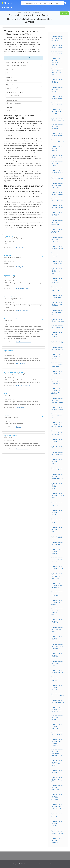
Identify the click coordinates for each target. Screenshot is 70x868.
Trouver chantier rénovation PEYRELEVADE (57, 504)
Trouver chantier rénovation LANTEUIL (57, 823)
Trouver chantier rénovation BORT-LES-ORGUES (57, 111)
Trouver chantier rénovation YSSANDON (57, 718)
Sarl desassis (20, 407)
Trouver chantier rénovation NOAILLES (57, 461)
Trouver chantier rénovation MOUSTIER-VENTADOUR (57, 797)
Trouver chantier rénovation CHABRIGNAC (57, 787)
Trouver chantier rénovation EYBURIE (57, 734)
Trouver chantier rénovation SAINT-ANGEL (57, 602)
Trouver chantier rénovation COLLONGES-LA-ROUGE (57, 763)
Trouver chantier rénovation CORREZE (58, 320)
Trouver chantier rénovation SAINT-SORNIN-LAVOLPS (57, 424)
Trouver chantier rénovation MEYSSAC (58, 327)
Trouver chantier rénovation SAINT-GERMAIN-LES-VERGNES (57, 391)
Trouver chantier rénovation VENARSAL (57, 815)
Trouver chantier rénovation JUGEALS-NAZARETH (58, 495)
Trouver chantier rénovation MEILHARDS (57, 840)
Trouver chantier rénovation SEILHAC (57, 200)
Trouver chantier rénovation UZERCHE (58, 119)
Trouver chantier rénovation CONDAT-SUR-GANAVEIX (58, 647)
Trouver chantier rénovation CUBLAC (57, 193)
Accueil (19, 12)
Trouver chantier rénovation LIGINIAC (57, 671)
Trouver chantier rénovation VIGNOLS (57, 695)
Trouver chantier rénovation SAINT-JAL (58, 702)
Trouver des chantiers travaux (33, 12)
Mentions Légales (42, 864)
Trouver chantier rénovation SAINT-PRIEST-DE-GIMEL (57, 806)
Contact (52, 864)
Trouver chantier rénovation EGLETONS (57, 81)
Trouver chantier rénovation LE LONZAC (57, 512)
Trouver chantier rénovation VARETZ (57, 171)
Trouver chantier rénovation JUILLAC (57, 342)
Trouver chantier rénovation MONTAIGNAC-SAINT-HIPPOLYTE (57, 753)
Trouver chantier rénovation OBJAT (57, 97)
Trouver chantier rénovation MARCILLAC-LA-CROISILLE (57, 486)
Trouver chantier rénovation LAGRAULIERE (57, 382)
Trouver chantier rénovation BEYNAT (57, 349)
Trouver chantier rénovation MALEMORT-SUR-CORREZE (57, 61)
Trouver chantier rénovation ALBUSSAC (57, 655)
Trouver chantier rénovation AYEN (57, 544)
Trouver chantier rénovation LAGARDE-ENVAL (57, 638)
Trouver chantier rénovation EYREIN (57, 771)
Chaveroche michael (22, 449)
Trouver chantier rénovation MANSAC (57, 247)
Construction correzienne (24, 342)
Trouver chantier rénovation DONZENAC (57, 148)
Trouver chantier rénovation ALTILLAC (58, 454)
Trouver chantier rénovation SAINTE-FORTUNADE (57, 186)
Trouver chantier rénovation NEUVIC (57, 178)
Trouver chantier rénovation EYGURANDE (57, 594)
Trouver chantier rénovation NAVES (57, 156)
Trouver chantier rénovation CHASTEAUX (57, 679)
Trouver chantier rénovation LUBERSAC (57, 164)
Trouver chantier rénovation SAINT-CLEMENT (57, 312)
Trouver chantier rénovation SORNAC (57, 537)
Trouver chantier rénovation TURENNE (58, 447)
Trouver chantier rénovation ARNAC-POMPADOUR (57, 304)
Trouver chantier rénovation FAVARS (57, 408)
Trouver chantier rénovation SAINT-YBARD (57, 629)
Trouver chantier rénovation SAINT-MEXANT (57, 356)
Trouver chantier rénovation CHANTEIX (57, 687)
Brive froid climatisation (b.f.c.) (25, 385)
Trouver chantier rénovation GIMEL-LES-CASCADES (57, 585)
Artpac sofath (20, 247)
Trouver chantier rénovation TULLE (57, 46)
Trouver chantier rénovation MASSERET (57, 551)
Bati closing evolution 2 (23, 289)
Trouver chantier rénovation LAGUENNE (57, 240)
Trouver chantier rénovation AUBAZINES (57, 521)
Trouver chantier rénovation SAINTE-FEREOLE (57, 214)
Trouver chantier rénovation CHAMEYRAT (57, 223)
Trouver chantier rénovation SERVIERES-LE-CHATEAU (57, 612)
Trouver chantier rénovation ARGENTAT (57, 127)
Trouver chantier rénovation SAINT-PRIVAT (57, 373)
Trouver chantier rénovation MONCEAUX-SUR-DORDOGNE (57, 576)
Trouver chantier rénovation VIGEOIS (57, 296)
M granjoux (20, 267)
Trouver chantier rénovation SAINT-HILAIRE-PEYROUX (57, 433)
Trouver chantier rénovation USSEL (57, 53)
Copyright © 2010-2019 (19, 864)
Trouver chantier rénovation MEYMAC (57, 141)
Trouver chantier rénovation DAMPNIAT (57, 621)
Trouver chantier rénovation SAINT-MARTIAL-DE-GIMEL (57, 832)
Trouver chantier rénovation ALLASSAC (57, 89)
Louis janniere (21, 364)
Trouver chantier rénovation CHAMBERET (57, 289)
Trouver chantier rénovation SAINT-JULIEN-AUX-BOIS (57, 779)
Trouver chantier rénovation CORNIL (57, 262)
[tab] (24, 237)
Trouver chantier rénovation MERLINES (57, 529)
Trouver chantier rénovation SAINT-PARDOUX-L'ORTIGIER (57, 742)
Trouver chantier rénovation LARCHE (57, 206)
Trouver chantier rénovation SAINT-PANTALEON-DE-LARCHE (57, 72)
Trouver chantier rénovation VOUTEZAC (57, 334)
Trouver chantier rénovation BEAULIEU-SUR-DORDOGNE (57, 271)
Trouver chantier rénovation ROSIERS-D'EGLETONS (58, 365)
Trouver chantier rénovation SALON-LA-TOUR (57, 560)
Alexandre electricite (22, 310)
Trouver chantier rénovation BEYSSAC (57, 567)
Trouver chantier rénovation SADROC (57, 469)
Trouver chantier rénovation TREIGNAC (57, 255)
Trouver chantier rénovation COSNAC (57, 134)
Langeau (19, 427)
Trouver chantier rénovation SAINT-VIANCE (57, 231)
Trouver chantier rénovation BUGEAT (57, 440)
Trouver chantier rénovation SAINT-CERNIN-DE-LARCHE (57, 709)
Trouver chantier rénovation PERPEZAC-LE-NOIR (57, 400)
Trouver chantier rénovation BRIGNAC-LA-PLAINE (57, 476)
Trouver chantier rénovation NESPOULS (57, 726)
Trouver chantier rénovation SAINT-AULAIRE (57, 416)
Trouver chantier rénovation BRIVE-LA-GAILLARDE (58, 38)
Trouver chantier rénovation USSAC (57, 104)
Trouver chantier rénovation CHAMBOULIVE (57, 280)
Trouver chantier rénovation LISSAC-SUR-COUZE (57, 664)
